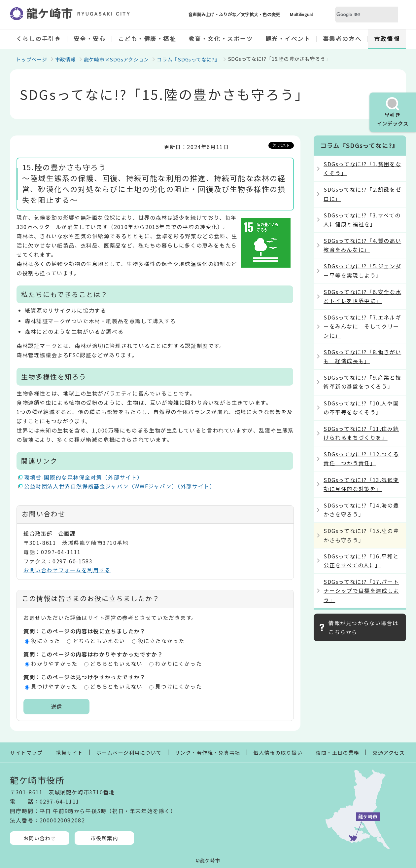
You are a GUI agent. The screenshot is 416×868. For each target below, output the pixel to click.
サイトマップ (26, 753)
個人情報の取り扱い (278, 753)
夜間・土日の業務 (337, 753)
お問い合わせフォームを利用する (67, 570)
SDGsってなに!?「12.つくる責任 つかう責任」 (361, 458)
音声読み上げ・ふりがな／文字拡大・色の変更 (234, 14)
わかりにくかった (178, 663)
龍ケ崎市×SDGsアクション (117, 59)
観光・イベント (288, 38)
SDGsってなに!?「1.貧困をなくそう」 (362, 168)
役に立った (46, 641)
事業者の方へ (342, 38)
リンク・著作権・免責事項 (208, 753)
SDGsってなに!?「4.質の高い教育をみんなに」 (362, 245)
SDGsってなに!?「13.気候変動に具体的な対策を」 (361, 484)
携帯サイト (69, 753)
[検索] (359, 15)
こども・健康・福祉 (147, 38)
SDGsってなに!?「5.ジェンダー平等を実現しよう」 (362, 270)
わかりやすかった (54, 663)
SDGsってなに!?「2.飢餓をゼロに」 (362, 194)
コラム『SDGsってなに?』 (188, 59)
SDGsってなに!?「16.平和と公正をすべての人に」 (361, 561)
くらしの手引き (39, 38)
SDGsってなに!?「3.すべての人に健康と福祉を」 (362, 220)
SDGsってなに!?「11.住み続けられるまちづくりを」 (361, 433)
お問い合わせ (40, 838)
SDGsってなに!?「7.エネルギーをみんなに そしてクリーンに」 (362, 326)
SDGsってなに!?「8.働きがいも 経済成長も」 (362, 356)
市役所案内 (104, 838)
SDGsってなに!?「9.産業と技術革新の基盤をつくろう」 (362, 382)
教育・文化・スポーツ (221, 38)
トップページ (32, 59)
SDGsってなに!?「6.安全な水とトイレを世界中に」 (362, 296)
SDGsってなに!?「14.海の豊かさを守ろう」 (361, 510)
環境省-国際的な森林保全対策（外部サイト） (84, 477)
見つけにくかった (178, 686)
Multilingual (301, 14)
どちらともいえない (99, 641)
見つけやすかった (54, 686)
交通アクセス (389, 753)
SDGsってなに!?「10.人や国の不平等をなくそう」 (361, 408)
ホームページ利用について (129, 753)
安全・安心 (90, 38)
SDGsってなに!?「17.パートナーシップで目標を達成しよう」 (361, 590)
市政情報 (387, 38)
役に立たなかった (161, 641)
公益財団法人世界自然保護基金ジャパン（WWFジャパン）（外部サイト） (120, 486)
